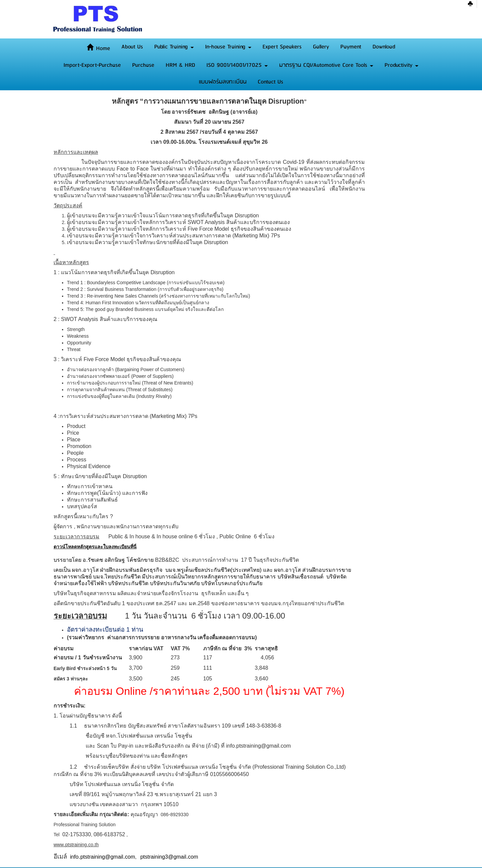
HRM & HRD (180, 65)
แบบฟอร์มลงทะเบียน (223, 82)
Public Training (174, 47)
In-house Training (228, 47)
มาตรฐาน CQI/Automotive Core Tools (326, 65)
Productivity (401, 65)
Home (98, 48)
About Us (132, 47)
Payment (351, 47)
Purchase (143, 65)
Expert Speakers (282, 47)
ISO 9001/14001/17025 (237, 65)
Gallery (321, 47)
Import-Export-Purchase (92, 65)
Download (384, 47)
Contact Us (270, 82)
